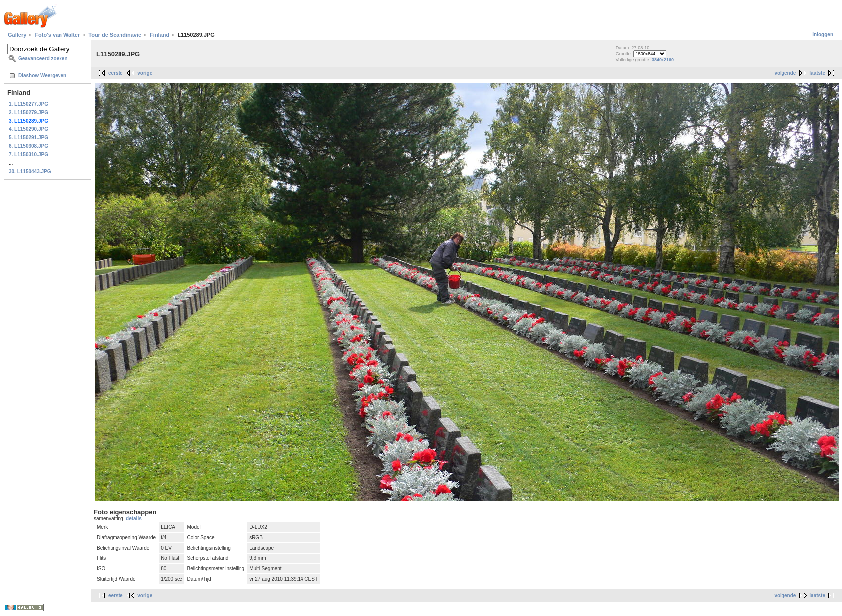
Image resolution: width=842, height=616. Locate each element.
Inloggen (823, 34)
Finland (159, 35)
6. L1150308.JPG (29, 146)
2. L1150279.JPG (29, 112)
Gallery (17, 35)
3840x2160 (663, 60)
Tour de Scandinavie (115, 35)
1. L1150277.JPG (29, 104)
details (134, 519)
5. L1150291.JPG (29, 138)
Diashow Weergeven (42, 76)
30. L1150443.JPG (30, 171)
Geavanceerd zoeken (43, 58)
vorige (145, 73)
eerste (115, 73)
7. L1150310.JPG (29, 154)
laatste (817, 73)
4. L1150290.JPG (29, 129)
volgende (785, 73)
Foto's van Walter (57, 35)
